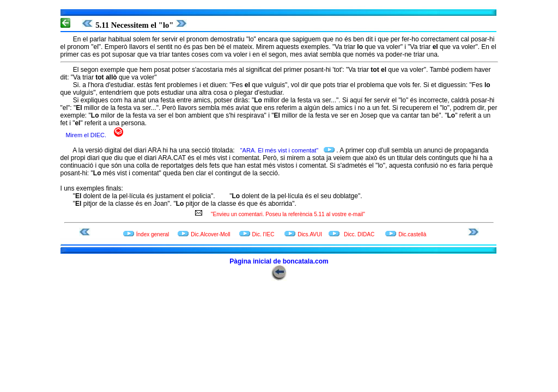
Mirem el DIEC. (87, 135)
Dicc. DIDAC (359, 234)
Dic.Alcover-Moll (210, 234)
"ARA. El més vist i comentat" (280, 150)
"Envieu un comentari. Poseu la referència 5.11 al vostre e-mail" (286, 214)
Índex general (153, 234)
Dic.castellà (412, 234)
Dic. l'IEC (264, 234)
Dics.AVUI (310, 234)
